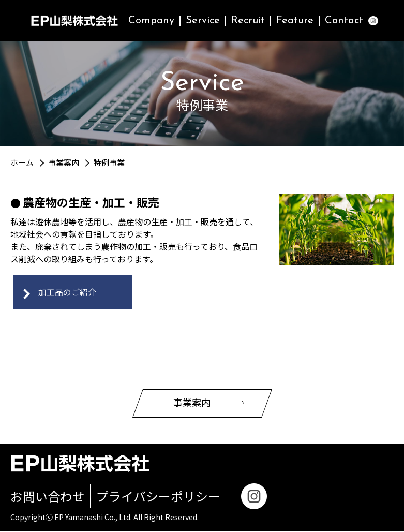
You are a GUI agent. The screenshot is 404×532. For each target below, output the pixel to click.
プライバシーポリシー (158, 497)
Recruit (248, 21)
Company (151, 21)
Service (203, 21)
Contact (344, 21)
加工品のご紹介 (67, 292)
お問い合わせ (48, 497)
